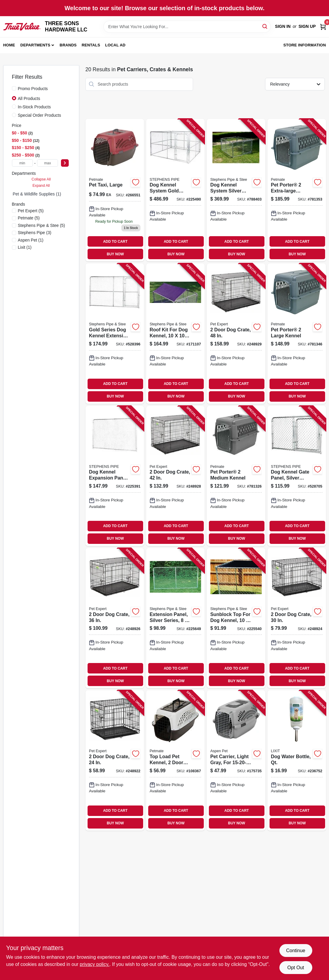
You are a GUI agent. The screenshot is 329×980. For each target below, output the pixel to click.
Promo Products (33, 89)
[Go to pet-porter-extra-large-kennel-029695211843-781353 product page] (297, 190)
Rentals (91, 45)
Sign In (283, 26)
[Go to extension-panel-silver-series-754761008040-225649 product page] (175, 618)
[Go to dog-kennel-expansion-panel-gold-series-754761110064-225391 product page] (115, 476)
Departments (35, 45)
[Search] (265, 26)
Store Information (304, 45)
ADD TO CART (115, 242)
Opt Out (296, 968)
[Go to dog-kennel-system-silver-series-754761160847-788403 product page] (236, 190)
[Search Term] (187, 27)
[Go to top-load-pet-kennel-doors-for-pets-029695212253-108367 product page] (175, 760)
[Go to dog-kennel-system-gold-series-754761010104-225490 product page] (175, 190)
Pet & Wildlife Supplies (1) (37, 194)
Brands (68, 45)
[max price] (48, 163)
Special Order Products (40, 115)
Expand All (41, 186)
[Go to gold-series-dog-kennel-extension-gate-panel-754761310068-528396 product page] (115, 333)
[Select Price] (65, 163)
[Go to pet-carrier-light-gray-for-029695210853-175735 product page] (236, 760)
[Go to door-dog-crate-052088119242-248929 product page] (236, 333)
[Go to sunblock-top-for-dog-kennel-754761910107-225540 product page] (236, 618)
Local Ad (115, 45)
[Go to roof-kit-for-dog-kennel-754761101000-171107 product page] (175, 333)
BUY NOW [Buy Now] (115, 254)
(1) (31, 240)
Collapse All (41, 179)
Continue (296, 951)
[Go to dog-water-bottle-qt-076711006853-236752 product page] (297, 760)
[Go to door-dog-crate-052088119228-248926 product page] (115, 618)
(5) (31, 211)
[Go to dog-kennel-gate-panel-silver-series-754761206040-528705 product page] (297, 476)
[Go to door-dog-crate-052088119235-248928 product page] (175, 476)
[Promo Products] (14, 88)
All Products (29, 98)
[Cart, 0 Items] (323, 26)
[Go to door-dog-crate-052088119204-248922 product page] (115, 760)
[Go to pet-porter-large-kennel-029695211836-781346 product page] (297, 333)
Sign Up (307, 26)
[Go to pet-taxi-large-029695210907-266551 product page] (115, 190)
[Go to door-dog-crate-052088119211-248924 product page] (297, 618)
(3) (35, 233)
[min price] (22, 163)
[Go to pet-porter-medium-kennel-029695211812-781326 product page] (236, 476)
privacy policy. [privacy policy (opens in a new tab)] (95, 964)
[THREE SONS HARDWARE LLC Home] (22, 26)
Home (9, 45)
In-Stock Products (35, 107)
